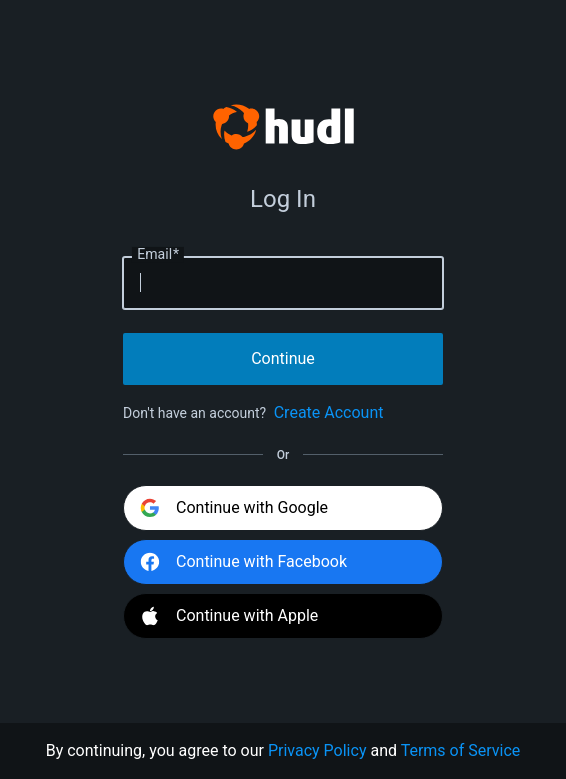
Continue (283, 358)
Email (158, 254)
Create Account (329, 412)
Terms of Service (461, 750)
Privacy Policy (317, 750)
